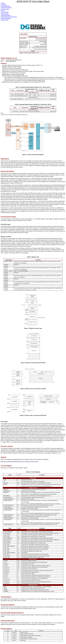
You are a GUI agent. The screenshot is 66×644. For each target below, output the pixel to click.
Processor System (5, 9)
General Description (5, 6)
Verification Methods (6, 15)
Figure (23, 363)
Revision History (5, 20)
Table (29, 257)
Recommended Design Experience (9, 17)
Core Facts (24, 34)
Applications (4, 5)
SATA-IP (3, 11)
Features (3, 3)
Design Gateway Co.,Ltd (9, 58)
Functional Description (6, 8)
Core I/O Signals (5, 12)
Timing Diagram (5, 14)
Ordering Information (6, 18)
